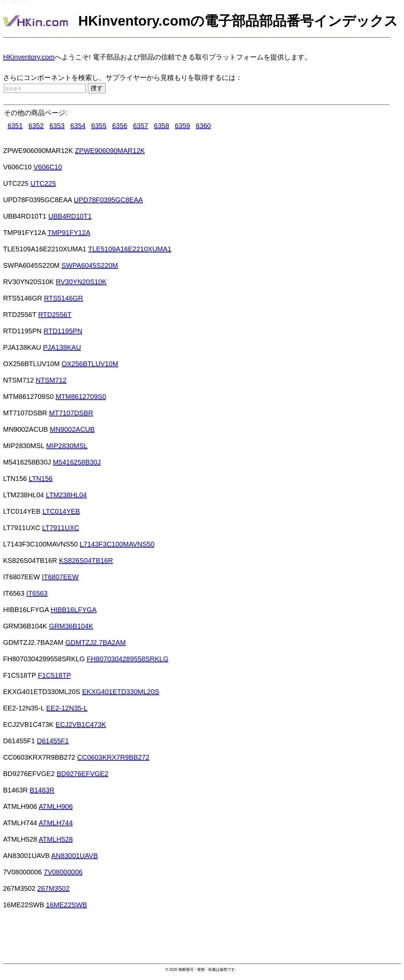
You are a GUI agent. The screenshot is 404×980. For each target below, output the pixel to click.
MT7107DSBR (71, 413)
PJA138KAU (62, 347)
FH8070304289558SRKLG (128, 659)
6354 (78, 126)
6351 (15, 126)
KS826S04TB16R (86, 561)
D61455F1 (53, 741)
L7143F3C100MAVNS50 (117, 544)
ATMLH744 (56, 823)
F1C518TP (55, 675)
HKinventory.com (29, 57)
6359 (183, 126)
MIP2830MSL (67, 446)
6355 (99, 126)
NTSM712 (51, 380)
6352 (36, 126)
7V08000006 (63, 872)
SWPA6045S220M (90, 265)
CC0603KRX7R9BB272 (113, 757)
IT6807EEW (60, 577)
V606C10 (48, 167)
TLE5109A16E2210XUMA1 (130, 249)
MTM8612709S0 (81, 397)
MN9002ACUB (72, 429)
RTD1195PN (63, 331)
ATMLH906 (56, 806)
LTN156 (41, 479)
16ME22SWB (67, 905)
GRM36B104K (71, 626)
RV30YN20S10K (81, 282)
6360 (204, 126)
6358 (161, 126)
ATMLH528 (56, 839)
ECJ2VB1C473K (81, 724)
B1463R (42, 790)
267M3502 (53, 888)
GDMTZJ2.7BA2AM (96, 643)
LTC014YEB (61, 511)
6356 (120, 126)
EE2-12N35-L (67, 708)
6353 (57, 126)
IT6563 (37, 593)
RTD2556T (55, 315)
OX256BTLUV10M (90, 364)
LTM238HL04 (66, 495)
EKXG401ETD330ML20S (121, 692)
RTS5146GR (64, 298)
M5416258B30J (77, 462)
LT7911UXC (61, 528)
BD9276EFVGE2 (83, 774)
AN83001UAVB (75, 856)
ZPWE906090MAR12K (110, 151)
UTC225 (43, 183)
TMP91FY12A (69, 233)
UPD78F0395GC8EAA (108, 200)
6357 (141, 126)
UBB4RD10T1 (70, 216)
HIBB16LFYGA (74, 610)
